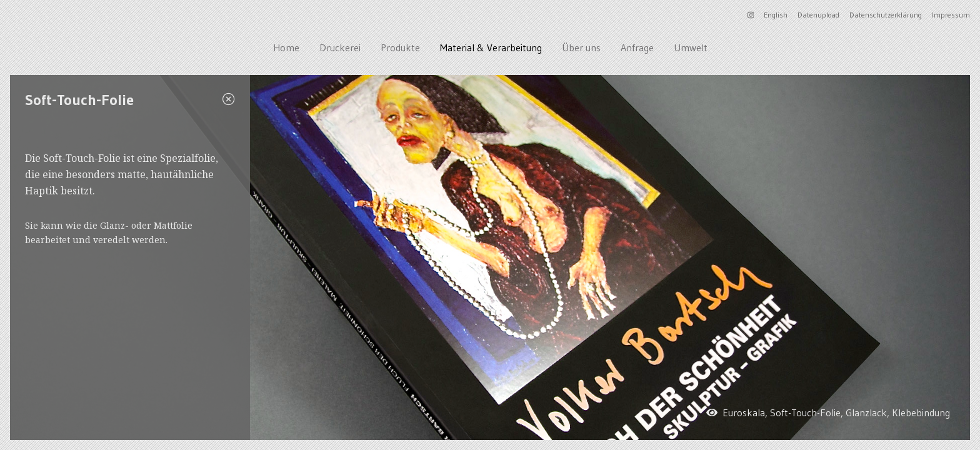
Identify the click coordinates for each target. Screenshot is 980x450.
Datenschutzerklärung (886, 15)
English (776, 15)
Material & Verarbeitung (491, 47)
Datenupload (818, 15)
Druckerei (340, 47)
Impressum (951, 15)
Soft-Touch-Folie (805, 412)
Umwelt (691, 47)
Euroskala (744, 412)
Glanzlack (866, 412)
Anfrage (637, 47)
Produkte (400, 47)
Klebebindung (921, 412)
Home (286, 47)
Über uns (581, 47)
